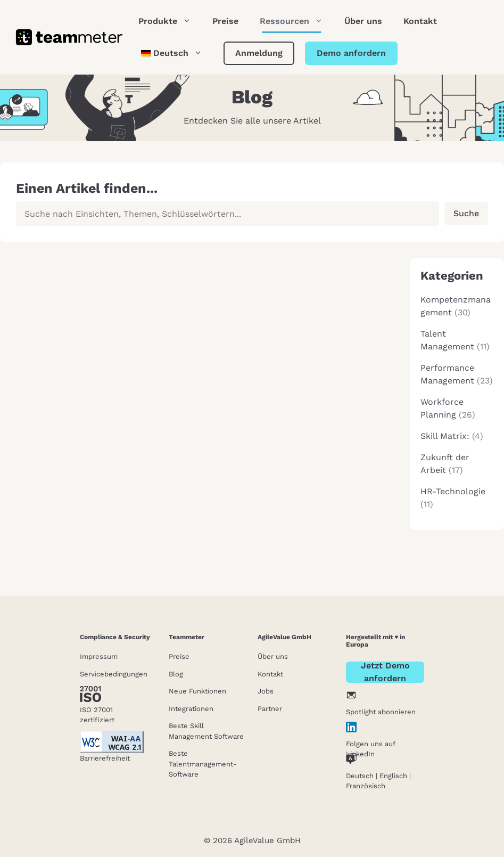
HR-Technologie (453, 491)
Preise (225, 21)
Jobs (266, 691)
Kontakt (420, 21)
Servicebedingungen (114, 674)
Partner (270, 709)
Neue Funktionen (197, 691)
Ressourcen (297, 21)
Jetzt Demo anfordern (385, 672)
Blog (176, 674)
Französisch (366, 786)
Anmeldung (259, 53)
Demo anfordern (351, 53)
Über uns (363, 21)
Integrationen (191, 709)
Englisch (393, 776)
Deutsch (360, 776)
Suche (466, 213)
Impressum (99, 656)
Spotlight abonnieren (381, 712)
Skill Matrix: (445, 436)
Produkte (170, 21)
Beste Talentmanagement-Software (203, 764)
